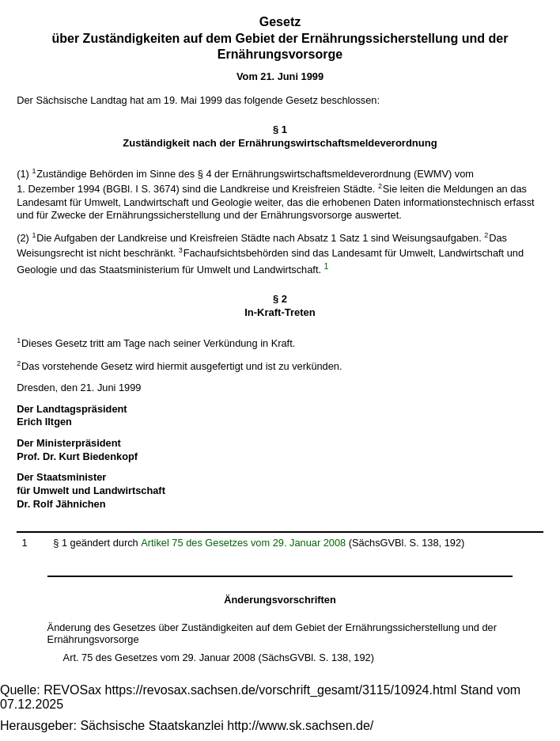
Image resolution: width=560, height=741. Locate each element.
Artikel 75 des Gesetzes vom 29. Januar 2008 (243, 543)
